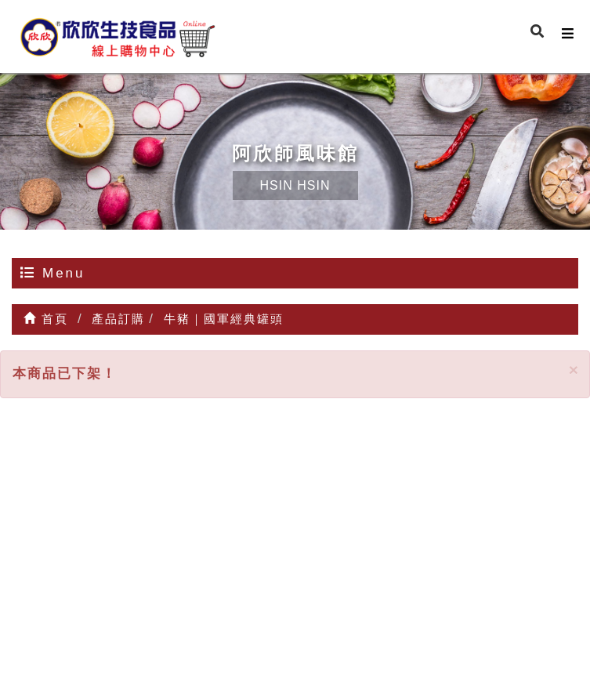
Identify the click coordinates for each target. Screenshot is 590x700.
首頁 (46, 319)
